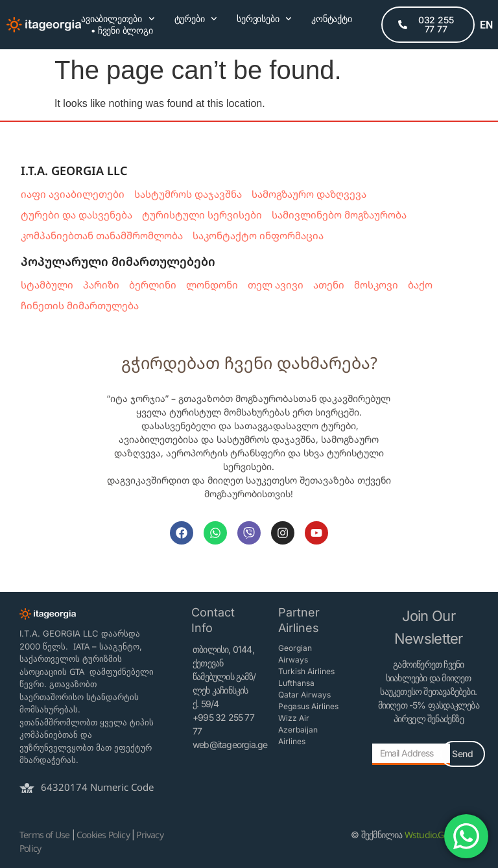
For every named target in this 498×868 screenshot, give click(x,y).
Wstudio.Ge (427, 835)
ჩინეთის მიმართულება (80, 305)
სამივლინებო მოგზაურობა (339, 215)
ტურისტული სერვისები (202, 215)
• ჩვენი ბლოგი (122, 30)
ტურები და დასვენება (77, 215)
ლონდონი (212, 285)
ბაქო (420, 285)
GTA (77, 672)
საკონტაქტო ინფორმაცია (258, 235)
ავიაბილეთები (118, 19)
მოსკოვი (376, 285)
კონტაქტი (331, 18)
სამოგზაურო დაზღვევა (309, 194)
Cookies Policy (103, 835)
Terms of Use (44, 835)
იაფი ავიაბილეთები (73, 194)
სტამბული (47, 285)
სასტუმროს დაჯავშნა (188, 194)
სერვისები (264, 19)
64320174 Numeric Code (97, 787)
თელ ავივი (276, 285)
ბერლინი (153, 285)
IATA (81, 646)
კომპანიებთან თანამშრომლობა (102, 235)
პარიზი (101, 285)
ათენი (329, 285)
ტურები (196, 19)
